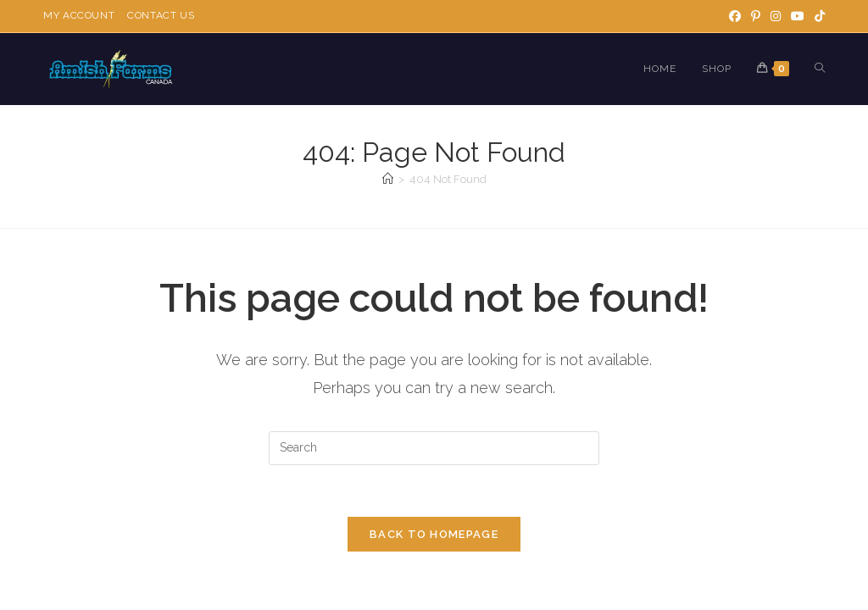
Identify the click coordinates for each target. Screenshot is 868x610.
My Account (79, 15)
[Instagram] (776, 16)
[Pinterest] (756, 16)
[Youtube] (798, 16)
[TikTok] (817, 16)
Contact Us (161, 15)
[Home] (388, 179)
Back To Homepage (434, 534)
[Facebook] (735, 16)
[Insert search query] (434, 448)
